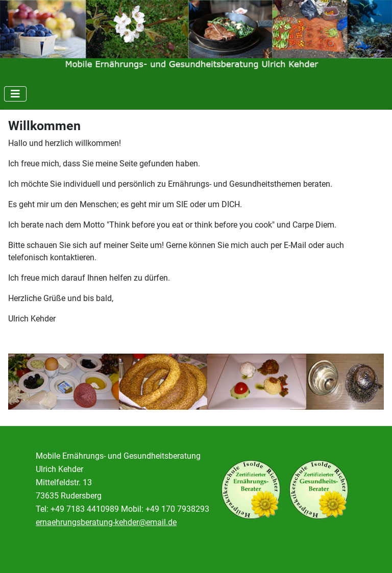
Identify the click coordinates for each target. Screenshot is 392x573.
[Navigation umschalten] (15, 94)
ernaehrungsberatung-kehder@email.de (106, 522)
